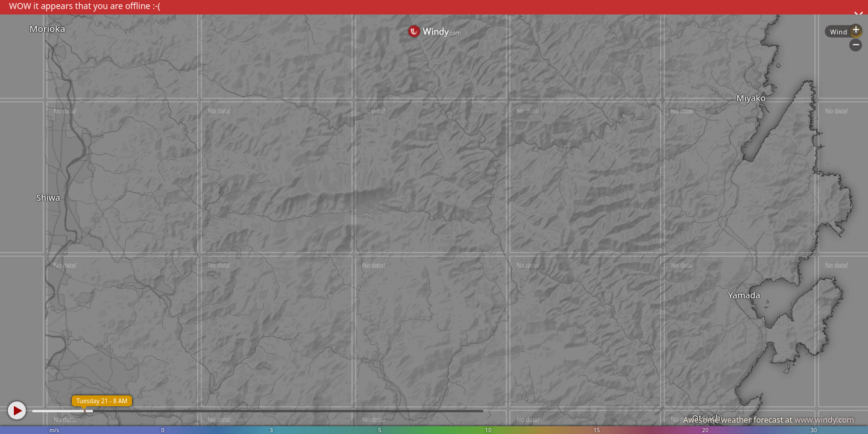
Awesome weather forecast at (769, 420)
